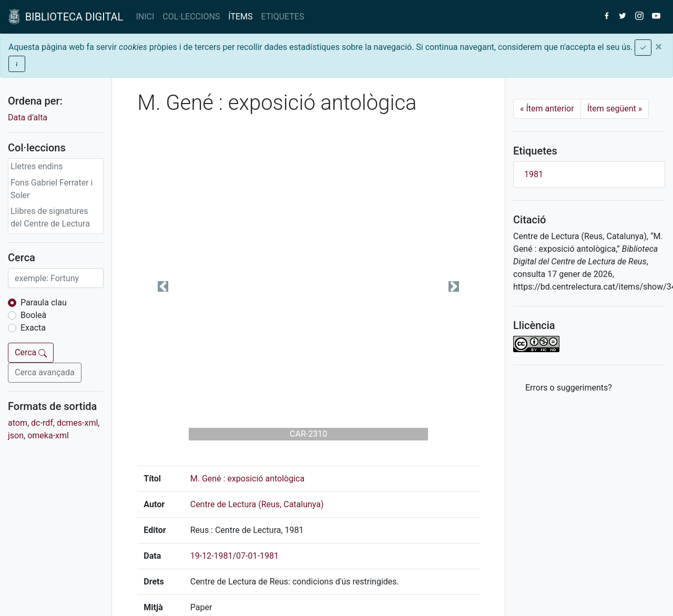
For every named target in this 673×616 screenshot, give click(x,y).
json (16, 435)
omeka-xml (48, 435)
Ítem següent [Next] (615, 109)
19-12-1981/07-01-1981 (234, 556)
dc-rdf (42, 423)
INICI (145, 17)
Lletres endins (37, 166)
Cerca (31, 352)
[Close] (659, 47)
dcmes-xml (77, 423)
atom (18, 423)
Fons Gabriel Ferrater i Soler (52, 189)
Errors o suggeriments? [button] (569, 388)
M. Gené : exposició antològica (247, 479)
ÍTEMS (240, 17)
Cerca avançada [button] (45, 372)
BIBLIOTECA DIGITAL (66, 17)
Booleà (33, 315)
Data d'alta (28, 117)
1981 (534, 174)
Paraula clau (44, 302)
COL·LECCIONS (191, 17)
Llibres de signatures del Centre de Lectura (50, 217)
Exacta (33, 328)
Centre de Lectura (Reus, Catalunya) (257, 504)
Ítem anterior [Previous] (547, 109)
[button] (163, 286)
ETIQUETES (283, 17)
